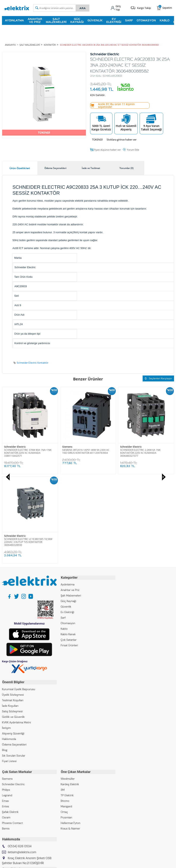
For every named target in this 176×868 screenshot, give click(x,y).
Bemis (6, 738)
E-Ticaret (76, 863)
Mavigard (66, 716)
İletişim (6, 638)
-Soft (67, 863)
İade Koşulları (10, 616)
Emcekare (8, 819)
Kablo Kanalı (68, 545)
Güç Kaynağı (77, 20)
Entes (6, 716)
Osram (6, 727)
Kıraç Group (9, 785)
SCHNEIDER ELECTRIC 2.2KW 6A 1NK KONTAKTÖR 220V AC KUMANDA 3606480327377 (82, 453)
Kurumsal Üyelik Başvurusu (19, 599)
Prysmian (66, 727)
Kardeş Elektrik (70, 694)
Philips (6, 700)
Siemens (9, 447)
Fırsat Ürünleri (69, 556)
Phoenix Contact (12, 733)
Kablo (165, 20)
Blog (5, 660)
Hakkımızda (9, 649)
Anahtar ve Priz (35, 20)
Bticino (65, 711)
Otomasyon (146, 20)
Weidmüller (68, 689)
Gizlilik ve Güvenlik (13, 627)
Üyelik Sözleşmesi (13, 605)
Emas (5, 711)
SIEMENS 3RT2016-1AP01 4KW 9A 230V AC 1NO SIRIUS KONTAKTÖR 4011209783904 (28, 451)
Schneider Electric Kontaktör (32, 363)
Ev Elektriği (114, 20)
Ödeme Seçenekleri (14, 655)
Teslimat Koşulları (13, 610)
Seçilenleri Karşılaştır (158, 378)
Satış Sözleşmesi (12, 621)
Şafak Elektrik (10, 722)
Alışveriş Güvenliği (13, 643)
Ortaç (64, 722)
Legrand (7, 705)
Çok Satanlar (69, 550)
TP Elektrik (67, 705)
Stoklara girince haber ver (122, 139)
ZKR (4, 813)
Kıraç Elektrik (10, 791)
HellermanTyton (71, 733)
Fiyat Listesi (9, 671)
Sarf (129, 20)
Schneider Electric (73, 447)
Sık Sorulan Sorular (14, 666)
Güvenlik (95, 20)
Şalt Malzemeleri (56, 20)
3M (63, 700)
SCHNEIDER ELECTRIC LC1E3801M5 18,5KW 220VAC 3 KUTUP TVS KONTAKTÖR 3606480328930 (144, 453)
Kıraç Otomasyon (13, 802)
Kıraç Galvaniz (11, 808)
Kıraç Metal (9, 796)
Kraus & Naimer (70, 738)
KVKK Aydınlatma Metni (16, 632)
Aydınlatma (14, 20)
